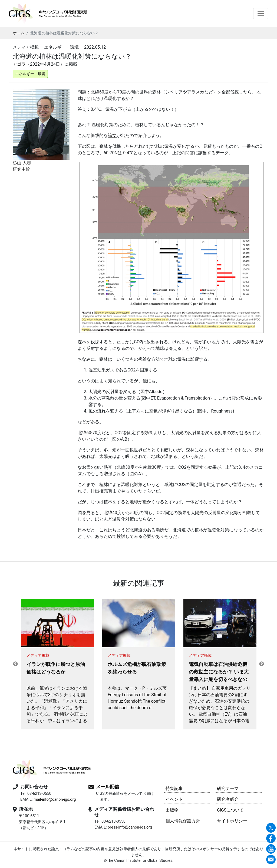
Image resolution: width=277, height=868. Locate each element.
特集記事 (174, 788)
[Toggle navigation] (261, 14)
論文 (112, 135)
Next (262, 664)
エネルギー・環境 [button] (30, 74)
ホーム (19, 33)
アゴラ (19, 64)
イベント (174, 799)
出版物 (172, 810)
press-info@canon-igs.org (130, 827)
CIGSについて (230, 810)
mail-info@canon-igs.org (55, 800)
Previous (15, 664)
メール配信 (108, 787)
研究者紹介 (228, 799)
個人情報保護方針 (183, 821)
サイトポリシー (232, 821)
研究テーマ (228, 788)
